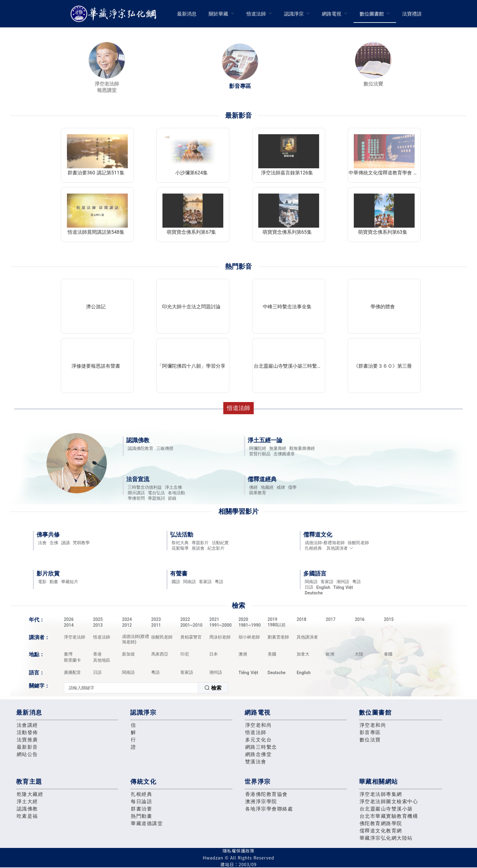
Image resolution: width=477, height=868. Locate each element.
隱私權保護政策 (239, 851)
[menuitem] (187, 14)
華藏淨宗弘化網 (115, 14)
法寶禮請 (412, 14)
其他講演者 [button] (340, 548)
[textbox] (131, 688)
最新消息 (187, 14)
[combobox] (146, 688)
